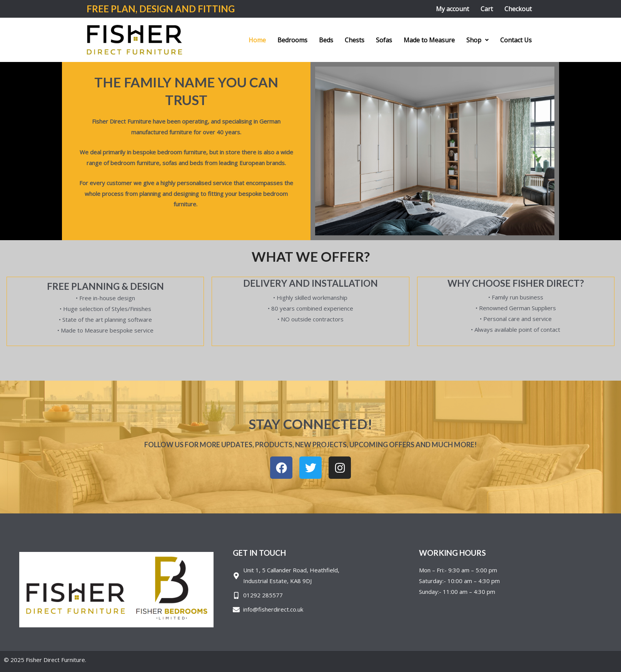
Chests (355, 40)
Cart (487, 9)
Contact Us (516, 40)
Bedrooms (292, 40)
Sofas (384, 40)
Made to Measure (429, 40)
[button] (477, 40)
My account (452, 9)
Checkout (518, 9)
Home (257, 40)
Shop (477, 40)
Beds (326, 40)
